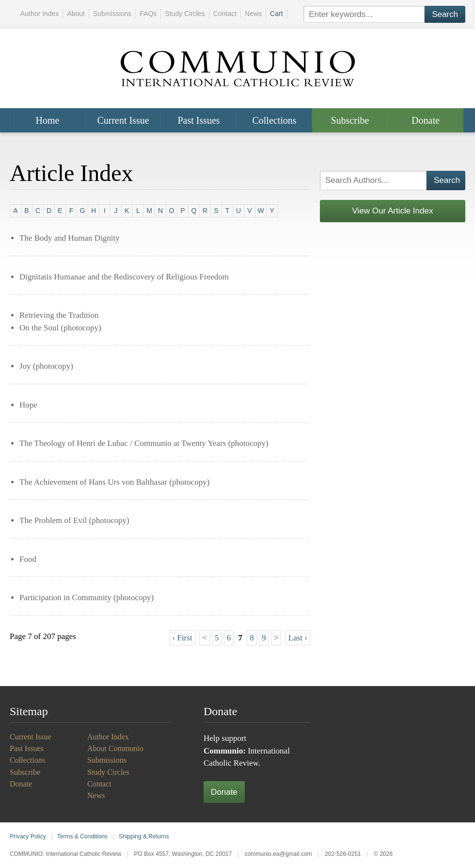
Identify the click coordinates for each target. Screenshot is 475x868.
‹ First (182, 638)
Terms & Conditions (82, 836)
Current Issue (123, 120)
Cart (276, 14)
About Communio (115, 748)
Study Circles (185, 14)
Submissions (112, 14)
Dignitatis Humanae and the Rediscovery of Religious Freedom (124, 277)
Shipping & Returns (144, 836)
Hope (28, 405)
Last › (298, 638)
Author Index (40, 14)
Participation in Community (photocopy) (87, 598)
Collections (274, 120)
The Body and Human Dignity (70, 238)
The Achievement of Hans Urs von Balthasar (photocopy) (114, 482)
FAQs (148, 14)
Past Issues (198, 120)
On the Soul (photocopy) (60, 328)
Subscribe (350, 120)
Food (28, 559)
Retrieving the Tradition (59, 315)
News (253, 14)
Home (48, 120)
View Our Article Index (393, 211)
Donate (426, 120)
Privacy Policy (28, 836)
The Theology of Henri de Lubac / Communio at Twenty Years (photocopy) (144, 443)
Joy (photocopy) (46, 366)
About (76, 14)
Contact (225, 14)
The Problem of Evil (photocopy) (74, 520)
